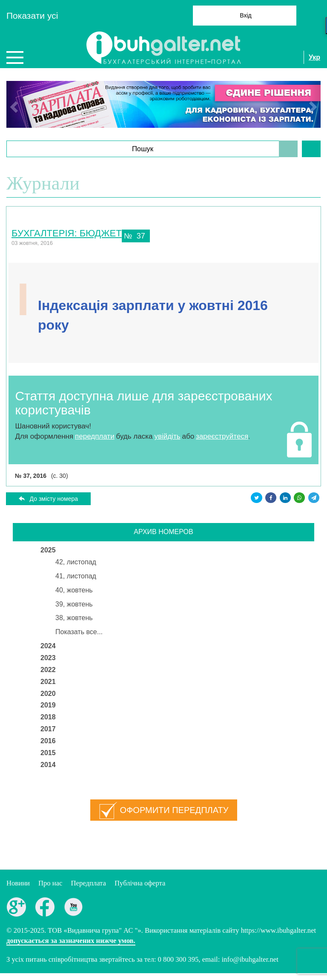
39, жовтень (74, 604)
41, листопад (76, 576)
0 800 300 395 (178, 959)
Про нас (50, 883)
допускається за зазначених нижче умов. (71, 941)
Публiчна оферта (140, 883)
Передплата (89, 883)
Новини (18, 883)
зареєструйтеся (222, 436)
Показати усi (32, 16)
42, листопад (76, 562)
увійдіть (167, 436)
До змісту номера (54, 499)
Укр (314, 57)
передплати (95, 436)
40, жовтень (74, 590)
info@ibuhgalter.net (250, 959)
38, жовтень (74, 618)
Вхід (245, 15)
